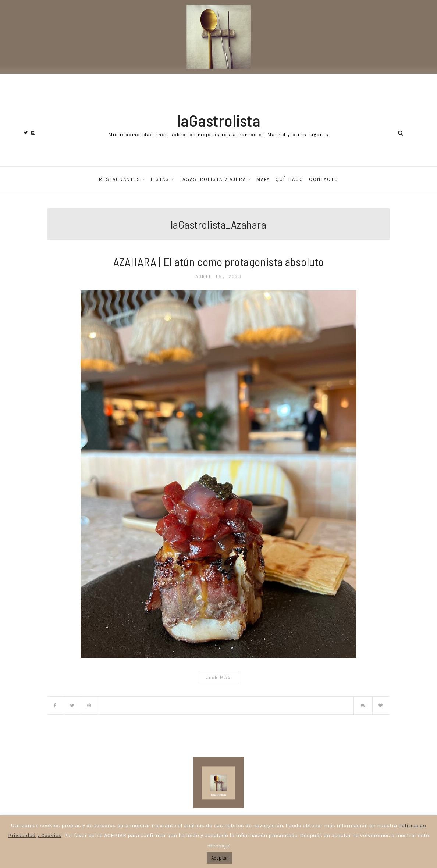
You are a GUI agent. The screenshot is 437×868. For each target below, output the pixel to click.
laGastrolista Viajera (213, 179)
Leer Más (218, 677)
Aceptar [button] (219, 858)
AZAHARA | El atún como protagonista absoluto (219, 262)
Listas (160, 179)
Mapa (263, 179)
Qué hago (289, 179)
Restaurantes (120, 179)
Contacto (324, 179)
